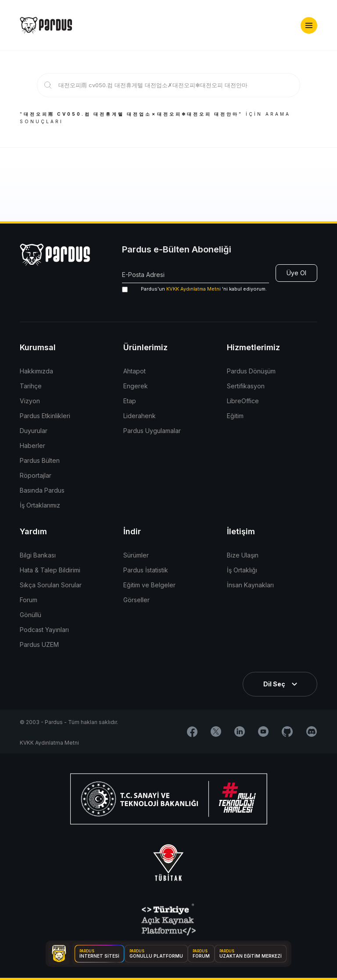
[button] (309, 25)
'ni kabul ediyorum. (194, 289)
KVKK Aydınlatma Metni (194, 289)
